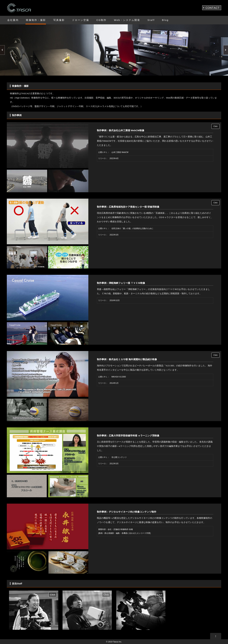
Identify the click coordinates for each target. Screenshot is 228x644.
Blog (165, 20)
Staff (151, 20)
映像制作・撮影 (36, 20)
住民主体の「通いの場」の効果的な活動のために (132, 228)
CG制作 (102, 20)
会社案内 (13, 20)
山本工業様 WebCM (120, 152)
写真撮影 (59, 20)
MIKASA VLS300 (119, 377)
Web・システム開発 (127, 20)
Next (226, 50)
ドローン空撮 (81, 20)
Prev (2, 50)
